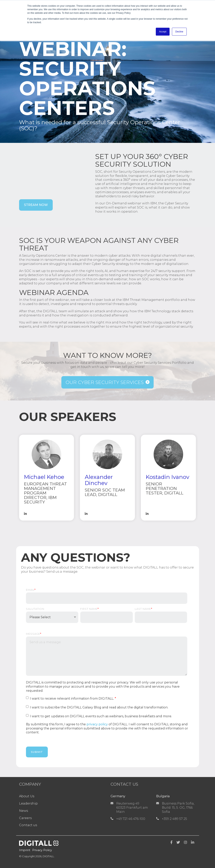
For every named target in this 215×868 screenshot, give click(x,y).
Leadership (28, 803)
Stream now (36, 205)
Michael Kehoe (44, 477)
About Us (27, 796)
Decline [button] (179, 32)
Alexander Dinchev (99, 480)
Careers (25, 818)
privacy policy (97, 724)
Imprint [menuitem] (25, 850)
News (24, 811)
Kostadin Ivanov (167, 477)
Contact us (28, 825)
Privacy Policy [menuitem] (42, 850)
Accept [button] (163, 32)
